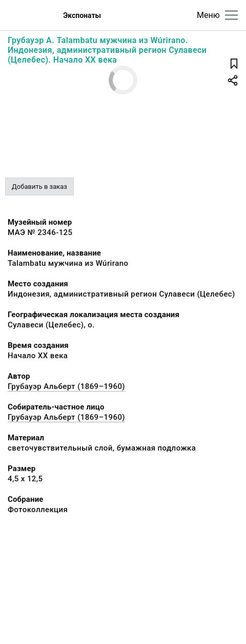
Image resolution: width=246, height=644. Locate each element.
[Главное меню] (231, 15)
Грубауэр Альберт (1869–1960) (66, 386)
